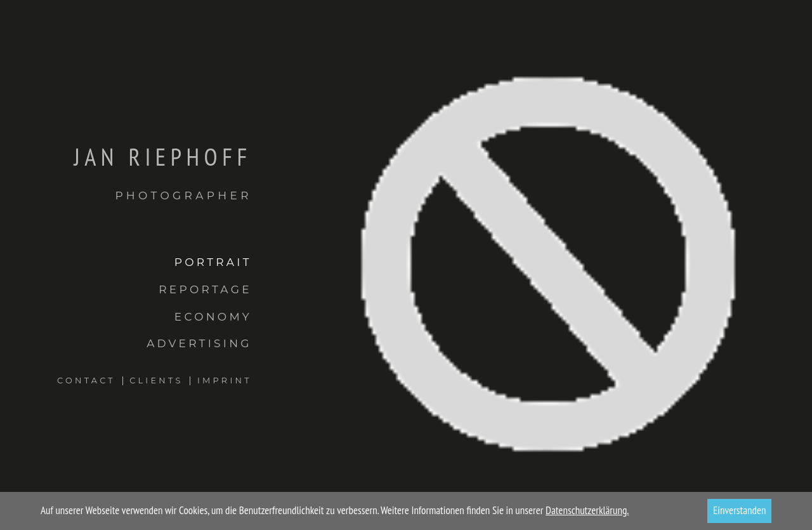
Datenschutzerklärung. (587, 510)
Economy (213, 316)
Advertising (199, 343)
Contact (86, 381)
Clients (156, 381)
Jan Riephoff (126, 172)
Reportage (205, 289)
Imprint (225, 381)
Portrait (213, 262)
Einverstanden (739, 510)
